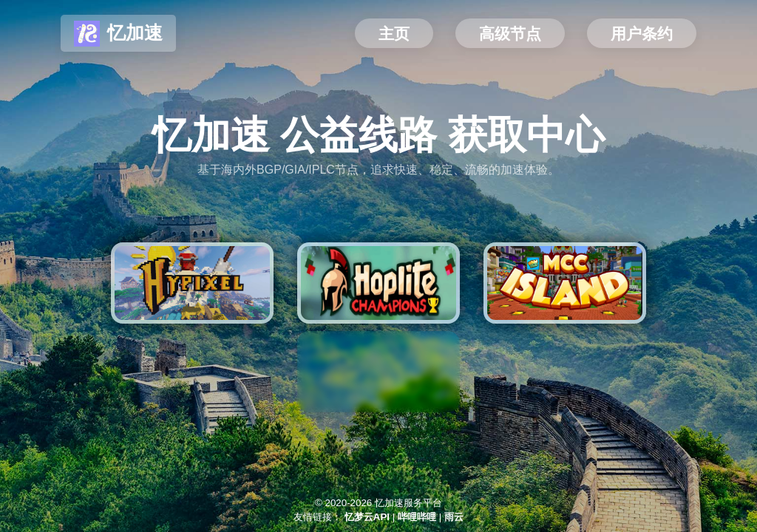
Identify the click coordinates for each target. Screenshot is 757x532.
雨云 (454, 517)
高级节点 (510, 34)
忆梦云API (367, 517)
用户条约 (642, 34)
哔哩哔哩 (417, 517)
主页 (394, 34)
